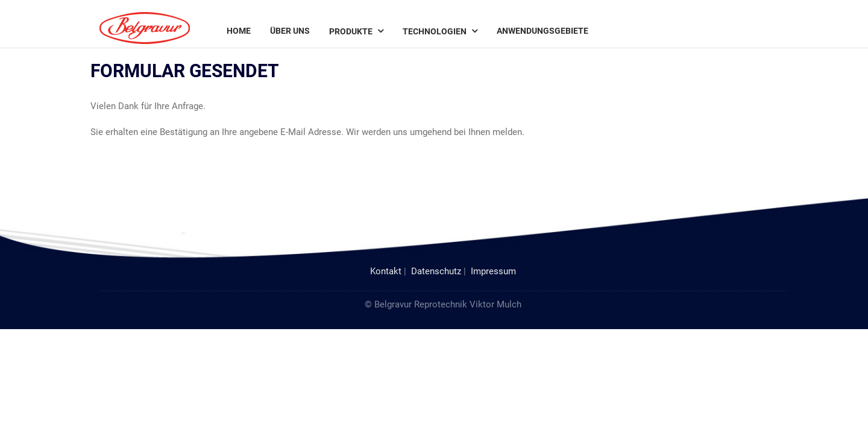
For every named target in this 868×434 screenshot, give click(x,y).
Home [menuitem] (239, 31)
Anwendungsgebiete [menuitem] (542, 31)
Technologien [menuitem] (435, 31)
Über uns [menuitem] (290, 31)
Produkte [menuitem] (351, 31)
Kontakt (386, 271)
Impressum (493, 271)
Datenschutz (436, 271)
